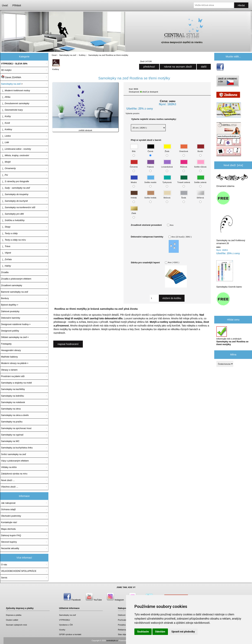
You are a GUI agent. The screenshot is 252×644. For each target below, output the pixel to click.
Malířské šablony (9, 357)
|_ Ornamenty (8, 168)
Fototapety (6, 344)
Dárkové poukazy (126, 615)
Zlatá (134, 212)
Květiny (82, 55)
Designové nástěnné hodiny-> (16, 324)
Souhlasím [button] (143, 632)
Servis (4, 578)
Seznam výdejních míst (16, 625)
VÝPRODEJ (65, 620)
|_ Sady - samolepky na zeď (15, 188)
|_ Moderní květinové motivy (16, 90)
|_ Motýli (6, 162)
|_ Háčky (6, 266)
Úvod (5, 5)
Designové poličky (10, 331)
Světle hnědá (150, 196)
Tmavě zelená (184, 180)
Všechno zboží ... (10, 487)
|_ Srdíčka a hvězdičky (13, 220)
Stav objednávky (125, 634)
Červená (134, 165)
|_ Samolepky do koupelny (15, 194)
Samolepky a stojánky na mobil (16, 383)
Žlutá (167, 150)
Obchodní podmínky (11, 516)
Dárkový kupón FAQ (11, 535)
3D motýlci (6, 70)
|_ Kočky (6, 116)
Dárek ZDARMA (11, 77)
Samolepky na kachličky (13, 389)
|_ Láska (6, 136)
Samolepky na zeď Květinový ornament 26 (231, 229)
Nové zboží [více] (233, 165)
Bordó (201, 150)
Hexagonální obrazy (11, 350)
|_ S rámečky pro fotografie (15, 181)
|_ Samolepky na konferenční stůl (18, 207)
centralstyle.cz (112, 641)
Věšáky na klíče (9, 467)
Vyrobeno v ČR (66, 625)
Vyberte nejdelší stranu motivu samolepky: (154, 119)
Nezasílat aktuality (10, 548)
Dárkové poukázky (10, 311)
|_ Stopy (6, 227)
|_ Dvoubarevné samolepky (15, 103)
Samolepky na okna (11, 409)
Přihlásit (17, 5)
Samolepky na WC (10, 441)
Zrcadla (5, 272)
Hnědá (134, 196)
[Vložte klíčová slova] (214, 5)
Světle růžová (200, 165)
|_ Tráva (6, 246)
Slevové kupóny (9, 542)
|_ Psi (4, 175)
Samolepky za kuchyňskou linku (17, 448)
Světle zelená (200, 180)
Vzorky (62, 630)
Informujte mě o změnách (232, 336)
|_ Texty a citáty (9, 233)
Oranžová (183, 150)
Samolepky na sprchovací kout (16, 428)
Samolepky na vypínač (12, 435)
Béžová (167, 196)
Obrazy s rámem (9, 370)
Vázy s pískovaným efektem (15, 461)
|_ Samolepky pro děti (12, 214)
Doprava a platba (14, 615)
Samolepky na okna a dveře (15, 415)
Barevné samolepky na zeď (15, 292)
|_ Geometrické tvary (12, 110)
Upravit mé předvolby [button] (183, 632)
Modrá (134, 180)
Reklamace (123, 630)
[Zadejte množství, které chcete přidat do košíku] (154, 298)
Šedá (184, 196)
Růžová (184, 165)
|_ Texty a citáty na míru (13, 240)
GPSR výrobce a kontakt (70, 634)
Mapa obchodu (8, 529)
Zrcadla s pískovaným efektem (16, 279)
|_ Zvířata (6, 259)
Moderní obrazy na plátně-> (15, 363)
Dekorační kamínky (11, 318)
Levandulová (167, 165)
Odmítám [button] (160, 632)
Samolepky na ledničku (12, 396)
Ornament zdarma (232, 181)
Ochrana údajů (8, 509)
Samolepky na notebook (13, 402)
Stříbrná (201, 196)
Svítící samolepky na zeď (13, 454)
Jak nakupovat (8, 503)
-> (12, 84)
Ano (172, 225)
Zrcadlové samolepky (12, 285)
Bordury (5, 298)
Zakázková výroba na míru (14, 474)
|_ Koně (6, 123)
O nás (4, 565)
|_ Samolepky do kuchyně (14, 201)
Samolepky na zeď (68, 55)
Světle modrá (150, 180)
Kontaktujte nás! (9, 522)
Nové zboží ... (8, 480)
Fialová (151, 165)
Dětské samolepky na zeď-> (15, 337)
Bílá (134, 150)
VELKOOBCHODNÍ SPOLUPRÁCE (19, 571)
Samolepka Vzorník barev (229, 274)
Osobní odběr (12, 620)
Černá (151, 150)
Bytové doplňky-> (10, 305)
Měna (233, 355)
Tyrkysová (167, 180)
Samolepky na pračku (12, 422)
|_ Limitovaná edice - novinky (16, 149)
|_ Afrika (6, 97)
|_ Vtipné (6, 253)
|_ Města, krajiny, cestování (15, 155)
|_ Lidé (5, 142)
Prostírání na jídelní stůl (13, 376)
